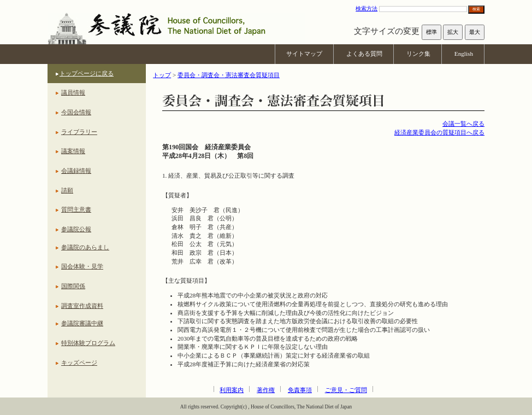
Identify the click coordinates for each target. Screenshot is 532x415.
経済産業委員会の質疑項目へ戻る (439, 132)
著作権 (266, 390)
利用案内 (232, 390)
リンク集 (418, 54)
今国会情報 (76, 112)
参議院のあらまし (85, 247)
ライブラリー (79, 132)
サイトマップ (304, 54)
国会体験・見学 (82, 266)
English (464, 54)
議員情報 (73, 92)
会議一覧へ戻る (463, 124)
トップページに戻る (87, 73)
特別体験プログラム (88, 343)
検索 (476, 9)
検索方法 (367, 8)
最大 (475, 32)
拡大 (453, 32)
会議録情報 (76, 171)
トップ (162, 75)
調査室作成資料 (82, 306)
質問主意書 (76, 209)
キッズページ (79, 363)
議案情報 (73, 151)
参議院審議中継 (82, 323)
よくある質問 (364, 54)
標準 (431, 32)
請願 (67, 190)
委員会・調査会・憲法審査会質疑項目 (229, 75)
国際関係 (73, 286)
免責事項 (300, 390)
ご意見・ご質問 (346, 390)
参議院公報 (76, 229)
